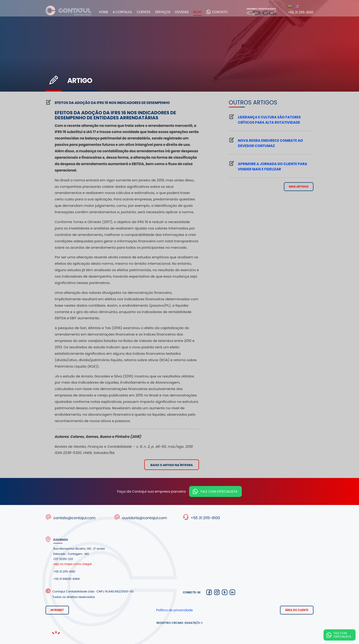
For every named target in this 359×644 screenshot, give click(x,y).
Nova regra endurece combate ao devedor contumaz (270, 143)
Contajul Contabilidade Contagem (68, 12)
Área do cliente (297, 610)
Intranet (57, 610)
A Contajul (126, 12)
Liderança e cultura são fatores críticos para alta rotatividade (269, 120)
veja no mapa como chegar (73, 564)
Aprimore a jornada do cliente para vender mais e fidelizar (273, 166)
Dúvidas (186, 12)
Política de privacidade (175, 610)
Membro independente (261, 11)
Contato (224, 12)
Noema (56, 633)
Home (107, 12)
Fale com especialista (219, 491)
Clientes (147, 12)
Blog (201, 12)
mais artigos (299, 187)
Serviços (167, 12)
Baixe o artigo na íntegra (172, 465)
